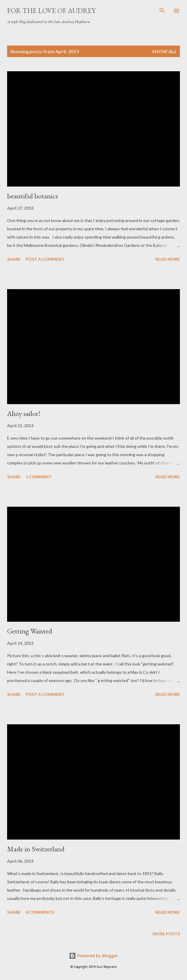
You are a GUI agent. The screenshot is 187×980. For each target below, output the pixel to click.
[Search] (162, 11)
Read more (168, 259)
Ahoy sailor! (24, 413)
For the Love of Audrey (51, 10)
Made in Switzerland (36, 849)
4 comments (40, 912)
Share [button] (14, 259)
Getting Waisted (30, 631)
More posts (166, 934)
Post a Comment (45, 259)
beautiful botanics (33, 196)
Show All (165, 51)
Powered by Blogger (93, 956)
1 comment (39, 477)
